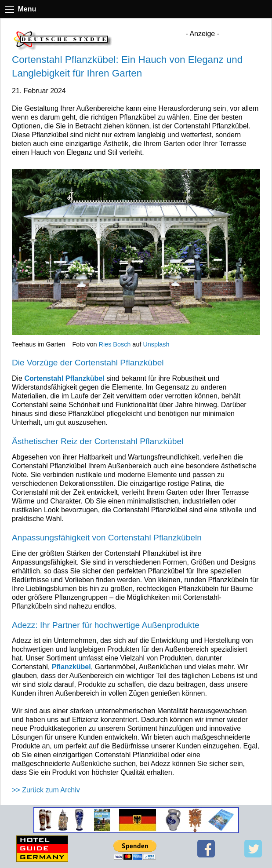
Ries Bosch (115, 344)
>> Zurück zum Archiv (46, 790)
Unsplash (156, 344)
